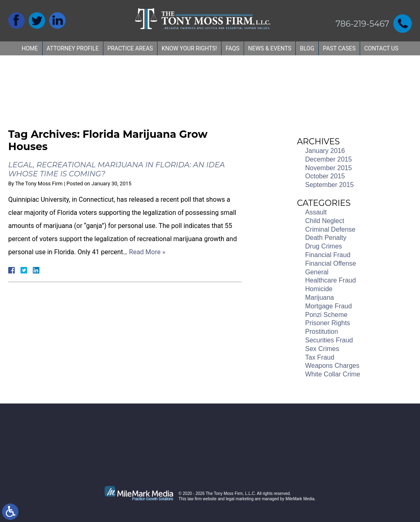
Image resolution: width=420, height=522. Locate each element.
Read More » (147, 252)
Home (30, 48)
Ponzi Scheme (326, 315)
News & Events (270, 48)
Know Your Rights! (189, 48)
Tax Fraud (320, 357)
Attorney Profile (73, 48)
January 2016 (325, 151)
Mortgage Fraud (329, 306)
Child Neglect (325, 221)
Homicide (319, 289)
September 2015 (329, 185)
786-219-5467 (362, 24)
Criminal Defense (330, 229)
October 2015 (325, 176)
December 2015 (329, 159)
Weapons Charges (332, 366)
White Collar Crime (333, 374)
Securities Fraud (329, 340)
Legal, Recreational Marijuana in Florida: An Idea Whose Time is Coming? (116, 169)
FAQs (233, 48)
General (317, 272)
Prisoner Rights (328, 323)
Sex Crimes (322, 349)
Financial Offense (331, 263)
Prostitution (322, 332)
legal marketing (240, 499)
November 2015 (329, 168)
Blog (307, 48)
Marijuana (320, 297)
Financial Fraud (328, 255)
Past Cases (339, 48)
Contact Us (381, 48)
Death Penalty (326, 238)
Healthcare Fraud (331, 280)
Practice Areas (130, 48)
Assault (316, 212)
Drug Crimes (324, 246)
